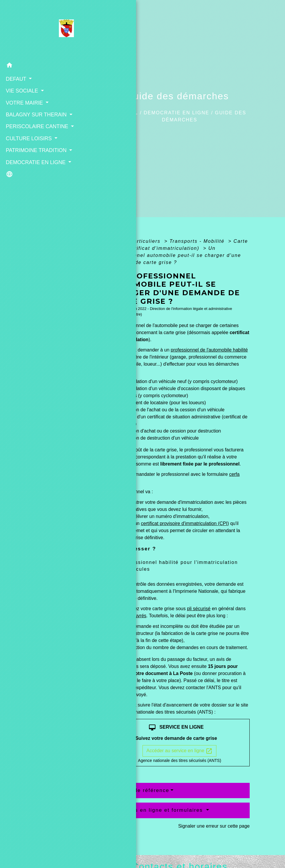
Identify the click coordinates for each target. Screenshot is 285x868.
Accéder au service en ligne (179, 751)
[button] (37, 66)
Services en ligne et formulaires (160, 810)
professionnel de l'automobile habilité (209, 350)
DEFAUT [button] (15, 78)
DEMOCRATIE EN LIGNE (177, 113)
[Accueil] (37, 29)
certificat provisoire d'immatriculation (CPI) (185, 523)
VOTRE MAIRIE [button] (24, 102)
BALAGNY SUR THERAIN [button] (35, 114)
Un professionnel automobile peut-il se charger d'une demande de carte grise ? (175, 255)
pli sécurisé (199, 609)
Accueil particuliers (136, 241)
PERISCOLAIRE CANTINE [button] (36, 133)
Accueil (126, 113)
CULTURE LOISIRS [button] (28, 153)
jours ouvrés (134, 616)
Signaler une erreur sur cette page (214, 826)
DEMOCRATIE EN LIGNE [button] (34, 185)
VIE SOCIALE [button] (21, 90)
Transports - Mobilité (198, 241)
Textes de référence (142, 790)
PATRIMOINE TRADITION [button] (35, 165)
